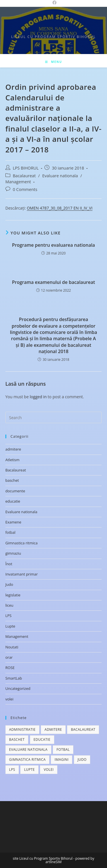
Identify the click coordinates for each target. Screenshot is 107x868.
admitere (13, 449)
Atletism (13, 460)
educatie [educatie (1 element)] (42, 739)
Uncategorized (18, 688)
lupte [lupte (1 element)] (29, 770)
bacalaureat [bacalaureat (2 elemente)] (83, 729)
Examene (13, 522)
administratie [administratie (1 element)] (22, 729)
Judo (9, 584)
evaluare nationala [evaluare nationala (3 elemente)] (28, 749)
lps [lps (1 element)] (12, 770)
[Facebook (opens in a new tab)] (54, 3)
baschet (12, 480)
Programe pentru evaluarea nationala (53, 245)
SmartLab (14, 678)
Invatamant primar (22, 574)
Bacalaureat (24, 176)
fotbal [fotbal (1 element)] (63, 749)
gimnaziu (13, 553)
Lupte (10, 626)
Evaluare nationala (60, 176)
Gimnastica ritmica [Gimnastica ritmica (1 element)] (27, 759)
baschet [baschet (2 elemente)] (17, 739)
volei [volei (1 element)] (49, 770)
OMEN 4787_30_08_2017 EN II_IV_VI (60, 208)
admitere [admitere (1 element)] (53, 729)
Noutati (12, 647)
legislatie (13, 595)
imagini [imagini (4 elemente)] (61, 759)
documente (15, 491)
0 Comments (25, 189)
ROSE (10, 668)
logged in (38, 397)
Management (18, 182)
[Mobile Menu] (54, 62)
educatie (13, 501)
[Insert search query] (54, 417)
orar (9, 657)
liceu (9, 605)
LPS (9, 616)
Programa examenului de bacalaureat (53, 282)
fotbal (10, 532)
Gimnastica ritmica (22, 543)
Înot (9, 564)
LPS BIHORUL (26, 168)
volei (9, 699)
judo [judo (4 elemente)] (82, 759)
